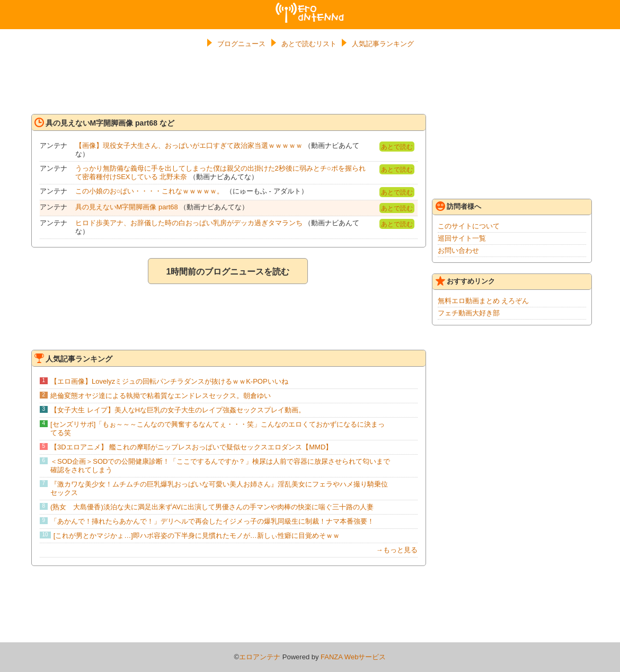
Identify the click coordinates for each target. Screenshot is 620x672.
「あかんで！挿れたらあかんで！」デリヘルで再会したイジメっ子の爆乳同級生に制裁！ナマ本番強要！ (212, 521)
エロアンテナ (310, 7)
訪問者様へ (458, 206)
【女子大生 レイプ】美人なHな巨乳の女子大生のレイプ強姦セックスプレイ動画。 (178, 410)
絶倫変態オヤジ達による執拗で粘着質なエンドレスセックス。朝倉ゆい (161, 396)
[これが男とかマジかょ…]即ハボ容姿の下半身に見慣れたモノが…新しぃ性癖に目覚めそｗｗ (197, 536)
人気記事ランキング (383, 44)
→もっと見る (397, 550)
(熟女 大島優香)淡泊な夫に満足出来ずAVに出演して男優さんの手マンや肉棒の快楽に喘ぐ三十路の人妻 (212, 507)
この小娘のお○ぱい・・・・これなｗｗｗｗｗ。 (150, 191)
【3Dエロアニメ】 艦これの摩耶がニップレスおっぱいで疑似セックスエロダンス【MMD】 (191, 447)
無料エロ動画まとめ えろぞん (484, 301)
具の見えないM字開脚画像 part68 (127, 207)
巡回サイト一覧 (462, 238)
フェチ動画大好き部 (469, 313)
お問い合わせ (458, 250)
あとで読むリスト (309, 44)
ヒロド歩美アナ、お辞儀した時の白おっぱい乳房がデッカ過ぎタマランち (189, 223)
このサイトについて (469, 226)
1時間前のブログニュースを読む (228, 272)
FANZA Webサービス (353, 657)
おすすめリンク (465, 281)
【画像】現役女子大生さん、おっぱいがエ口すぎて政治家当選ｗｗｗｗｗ (189, 145)
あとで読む (397, 147)
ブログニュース (241, 44)
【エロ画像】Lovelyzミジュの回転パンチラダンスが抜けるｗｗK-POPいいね (169, 381)
